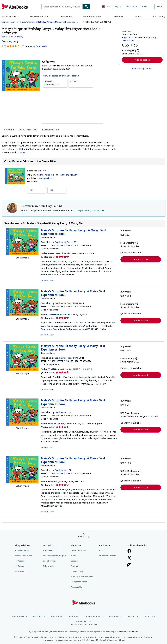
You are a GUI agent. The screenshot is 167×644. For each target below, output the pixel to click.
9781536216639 (69, 175)
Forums (74, 566)
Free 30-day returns (142, 68)
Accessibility (76, 587)
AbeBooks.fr (57, 616)
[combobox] (62, 6)
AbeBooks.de (39, 616)
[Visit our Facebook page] (129, 551)
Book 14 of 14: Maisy (12, 37)
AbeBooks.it (74, 616)
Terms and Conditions (128, 632)
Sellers (138, 16)
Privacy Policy (77, 571)
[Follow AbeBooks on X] (129, 558)
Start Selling (159, 16)
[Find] (86, 6)
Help (160, 6)
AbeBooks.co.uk (20, 616)
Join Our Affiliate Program (55, 556)
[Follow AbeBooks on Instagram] (129, 566)
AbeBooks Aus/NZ (94, 616)
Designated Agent (79, 582)
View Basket (20, 571)
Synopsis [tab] (9, 129)
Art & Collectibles (92, 16)
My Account (132, 6)
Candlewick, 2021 (47, 178)
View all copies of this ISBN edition (61, 76)
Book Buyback (49, 561)
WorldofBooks (56, 424)
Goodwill (53, 481)
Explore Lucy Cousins (91, 211)
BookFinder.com (83, 623)
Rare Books (66, 16)
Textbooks (118, 16)
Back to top (84, 536)
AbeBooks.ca (115, 616)
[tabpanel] (59, 144)
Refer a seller (49, 566)
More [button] (23, 152)
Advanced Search (10, 16)
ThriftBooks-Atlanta (60, 369)
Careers (74, 561)
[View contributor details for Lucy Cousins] (10, 41)
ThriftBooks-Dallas (59, 314)
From (55, 83)
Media (74, 556)
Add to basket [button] (142, 60)
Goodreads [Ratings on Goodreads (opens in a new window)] (41, 46)
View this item (128, 40)
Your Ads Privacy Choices (82, 577)
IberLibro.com (133, 616)
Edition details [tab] (51, 129)
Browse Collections (40, 16)
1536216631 (44, 175)
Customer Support (107, 556)
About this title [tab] (28, 129)
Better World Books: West (63, 253)
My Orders (19, 566)
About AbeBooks (79, 550)
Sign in (118, 6)
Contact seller (47, 280)
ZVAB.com (150, 616)
